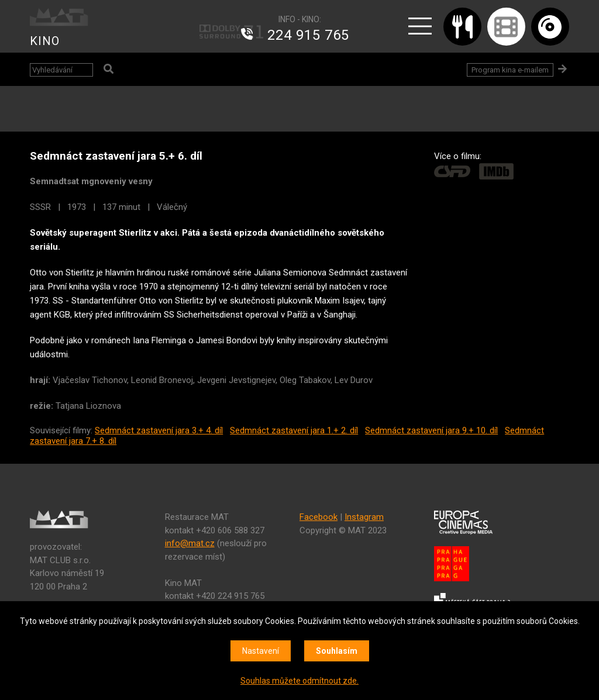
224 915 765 (308, 35)
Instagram (364, 517)
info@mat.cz (190, 543)
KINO (45, 41)
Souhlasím (337, 651)
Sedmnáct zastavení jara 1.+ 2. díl (294, 430)
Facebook (319, 517)
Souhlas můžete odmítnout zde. (299, 681)
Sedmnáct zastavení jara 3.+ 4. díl (159, 430)
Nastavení (261, 651)
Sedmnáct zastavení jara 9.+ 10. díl (431, 430)
